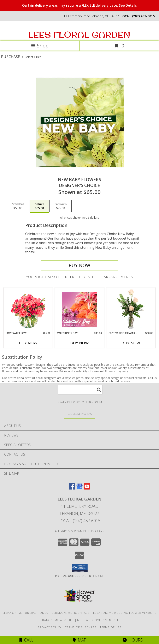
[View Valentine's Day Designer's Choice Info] (80, 309)
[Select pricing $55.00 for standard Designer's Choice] (18, 206)
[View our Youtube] (87, 488)
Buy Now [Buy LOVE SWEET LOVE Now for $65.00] (28, 343)
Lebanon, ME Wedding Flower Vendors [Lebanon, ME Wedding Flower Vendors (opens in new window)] (125, 613)
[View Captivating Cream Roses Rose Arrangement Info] (131, 309)
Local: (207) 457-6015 (79, 521)
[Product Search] (80, 390)
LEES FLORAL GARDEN (79, 35)
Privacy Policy (50, 627)
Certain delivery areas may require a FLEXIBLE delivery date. (79, 5)
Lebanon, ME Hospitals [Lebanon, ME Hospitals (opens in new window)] (71, 613)
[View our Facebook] (72, 488)
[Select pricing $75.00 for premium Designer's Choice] (61, 206)
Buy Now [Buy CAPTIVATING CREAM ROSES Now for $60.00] (131, 343)
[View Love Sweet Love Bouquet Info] (28, 309)
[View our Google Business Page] (79, 488)
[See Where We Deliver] (79, 414)
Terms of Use (111, 627)
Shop (40, 45)
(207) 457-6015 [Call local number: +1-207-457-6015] (143, 16)
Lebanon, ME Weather (56, 620)
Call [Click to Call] (26, 640)
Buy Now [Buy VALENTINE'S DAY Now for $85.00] (79, 343)
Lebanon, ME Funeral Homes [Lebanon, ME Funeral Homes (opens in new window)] (25, 613)
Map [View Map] (79, 640)
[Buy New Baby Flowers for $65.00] (79, 265)
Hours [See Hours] (133, 640)
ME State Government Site (99, 620)
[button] (80, 568)
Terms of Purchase (81, 627)
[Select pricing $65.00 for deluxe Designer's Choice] (39, 206)
